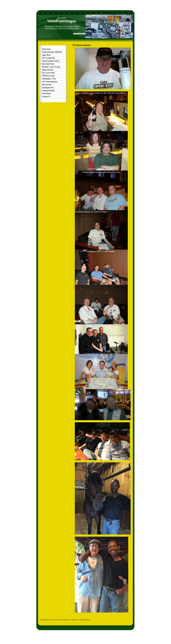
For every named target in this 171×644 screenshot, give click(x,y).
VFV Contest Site (49, 58)
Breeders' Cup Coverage (51, 67)
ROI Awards (47, 85)
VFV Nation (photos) (50, 82)
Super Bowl (46, 55)
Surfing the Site (48, 88)
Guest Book (46, 93)
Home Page (46, 49)
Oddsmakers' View (49, 79)
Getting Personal (48, 91)
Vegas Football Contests (51, 61)
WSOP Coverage (48, 76)
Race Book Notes (48, 64)
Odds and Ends (48, 70)
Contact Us (46, 96)
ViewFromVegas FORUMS (52, 52)
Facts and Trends (48, 73)
